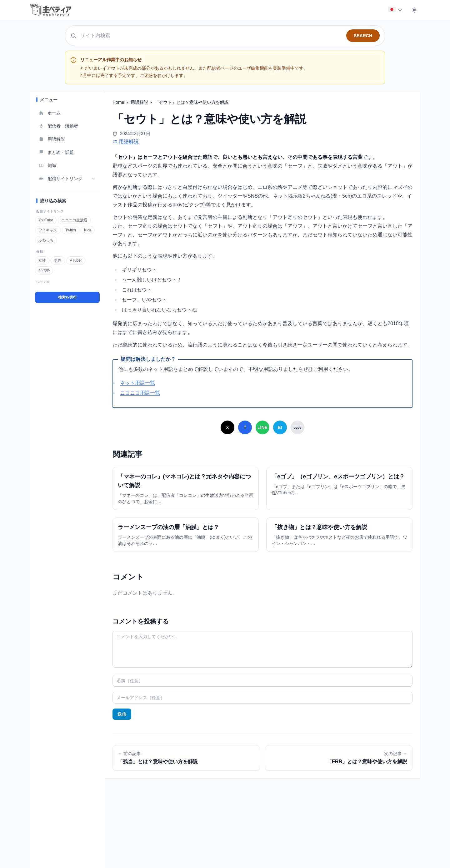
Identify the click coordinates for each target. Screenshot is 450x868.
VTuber (76, 260)
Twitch (70, 230)
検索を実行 (67, 297)
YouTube (46, 220)
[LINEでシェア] (262, 427)
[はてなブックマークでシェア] (280, 427)
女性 (42, 260)
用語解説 (140, 102)
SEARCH (363, 36)
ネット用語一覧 (137, 383)
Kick (87, 230)
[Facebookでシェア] (245, 427)
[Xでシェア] (227, 427)
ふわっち (46, 240)
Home (119, 102)
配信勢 (44, 270)
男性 (58, 260)
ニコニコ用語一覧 (140, 393)
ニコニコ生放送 (74, 220)
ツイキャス (48, 230)
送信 (122, 714)
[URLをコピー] (297, 427)
